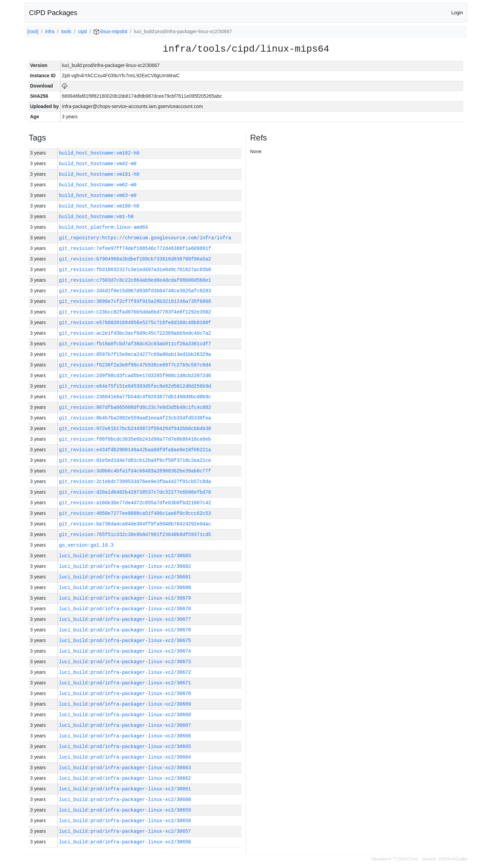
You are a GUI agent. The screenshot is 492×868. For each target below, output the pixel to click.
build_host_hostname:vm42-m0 (98, 164)
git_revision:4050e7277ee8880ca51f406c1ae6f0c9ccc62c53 (135, 513)
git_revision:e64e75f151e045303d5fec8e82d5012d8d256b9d (135, 386)
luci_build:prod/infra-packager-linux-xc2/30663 (125, 768)
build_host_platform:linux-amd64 (104, 227)
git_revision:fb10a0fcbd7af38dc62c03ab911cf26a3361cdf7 (135, 344)
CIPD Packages (53, 13)
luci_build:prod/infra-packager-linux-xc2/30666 (125, 736)
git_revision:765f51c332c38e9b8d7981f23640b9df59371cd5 (135, 535)
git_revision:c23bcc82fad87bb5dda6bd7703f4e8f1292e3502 (135, 312)
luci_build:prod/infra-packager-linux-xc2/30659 (125, 810)
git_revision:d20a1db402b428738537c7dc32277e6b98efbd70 (135, 492)
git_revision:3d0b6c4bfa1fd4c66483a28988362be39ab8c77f (135, 471)
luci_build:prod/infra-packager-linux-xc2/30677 (125, 619)
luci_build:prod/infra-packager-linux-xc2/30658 (125, 821)
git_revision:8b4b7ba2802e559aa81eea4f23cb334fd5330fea (135, 418)
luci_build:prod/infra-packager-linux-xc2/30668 (125, 715)
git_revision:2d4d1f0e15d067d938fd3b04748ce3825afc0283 (135, 291)
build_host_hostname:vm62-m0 (98, 185)
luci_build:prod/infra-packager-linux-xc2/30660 (125, 799)
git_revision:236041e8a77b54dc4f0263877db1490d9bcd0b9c (135, 397)
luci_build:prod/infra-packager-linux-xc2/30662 (125, 778)
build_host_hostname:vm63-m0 (98, 195)
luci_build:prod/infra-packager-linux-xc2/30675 (125, 640)
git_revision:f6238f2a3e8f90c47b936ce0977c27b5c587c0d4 (135, 365)
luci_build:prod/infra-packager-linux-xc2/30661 (125, 789)
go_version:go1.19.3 (86, 545)
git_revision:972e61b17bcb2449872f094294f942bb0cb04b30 (135, 429)
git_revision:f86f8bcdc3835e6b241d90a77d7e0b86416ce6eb (135, 439)
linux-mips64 (110, 31)
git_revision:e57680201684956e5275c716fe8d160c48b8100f (135, 323)
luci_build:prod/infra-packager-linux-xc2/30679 (125, 598)
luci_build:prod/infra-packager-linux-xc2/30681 (125, 577)
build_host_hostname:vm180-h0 (99, 206)
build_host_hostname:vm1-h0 (96, 217)
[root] (33, 31)
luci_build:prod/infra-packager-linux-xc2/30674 (125, 651)
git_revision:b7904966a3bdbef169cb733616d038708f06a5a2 (135, 259)
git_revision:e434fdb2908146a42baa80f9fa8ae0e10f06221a (135, 450)
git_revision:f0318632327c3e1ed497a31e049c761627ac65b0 (135, 270)
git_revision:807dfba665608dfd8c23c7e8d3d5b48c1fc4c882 (135, 407)
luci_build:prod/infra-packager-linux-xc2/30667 (125, 725)
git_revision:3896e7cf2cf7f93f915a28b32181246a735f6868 (135, 301)
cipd (82, 31)
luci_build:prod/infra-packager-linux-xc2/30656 (125, 842)
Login (457, 13)
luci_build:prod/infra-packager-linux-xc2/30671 (125, 683)
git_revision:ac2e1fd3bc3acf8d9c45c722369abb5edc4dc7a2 (135, 333)
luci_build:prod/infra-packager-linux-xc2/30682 (125, 566)
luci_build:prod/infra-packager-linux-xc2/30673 (125, 662)
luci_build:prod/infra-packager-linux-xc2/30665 (125, 746)
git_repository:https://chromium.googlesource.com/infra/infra (145, 238)
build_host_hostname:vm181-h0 (99, 174)
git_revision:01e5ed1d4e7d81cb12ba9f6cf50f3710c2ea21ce (135, 460)
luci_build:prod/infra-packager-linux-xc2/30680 (125, 587)
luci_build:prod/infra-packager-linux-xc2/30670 (125, 693)
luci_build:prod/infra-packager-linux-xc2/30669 (125, 704)
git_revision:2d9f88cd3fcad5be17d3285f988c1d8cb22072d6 (135, 376)
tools (66, 31)
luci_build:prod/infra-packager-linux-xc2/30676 (125, 630)
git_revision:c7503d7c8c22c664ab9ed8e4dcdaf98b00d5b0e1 (135, 280)
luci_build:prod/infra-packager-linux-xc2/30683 (125, 556)
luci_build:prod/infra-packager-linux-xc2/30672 (125, 672)
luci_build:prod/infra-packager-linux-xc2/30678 (125, 609)
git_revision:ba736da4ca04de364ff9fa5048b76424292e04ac (135, 524)
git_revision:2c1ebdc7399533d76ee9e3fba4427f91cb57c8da (135, 482)
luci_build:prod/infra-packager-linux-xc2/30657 (125, 831)
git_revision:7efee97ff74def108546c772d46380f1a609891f (135, 248)
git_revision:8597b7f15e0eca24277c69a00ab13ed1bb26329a (135, 354)
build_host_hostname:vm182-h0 (99, 153)
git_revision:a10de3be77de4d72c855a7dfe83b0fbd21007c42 (135, 503)
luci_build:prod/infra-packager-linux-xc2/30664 (125, 757)
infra (50, 31)
